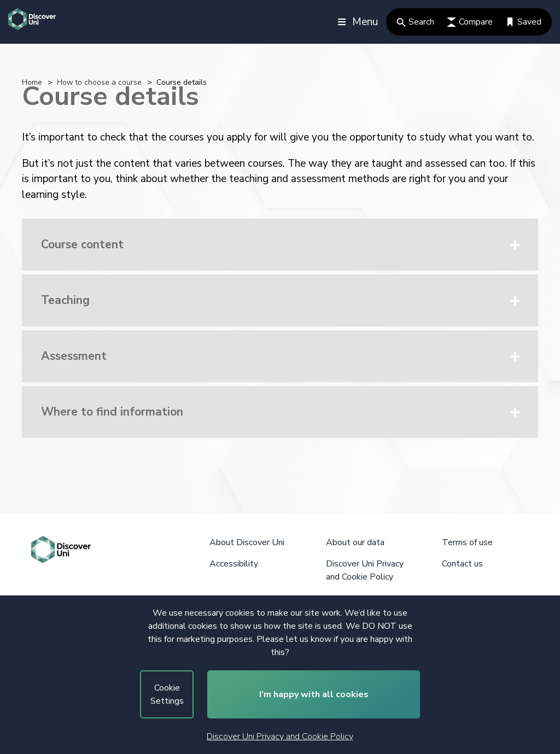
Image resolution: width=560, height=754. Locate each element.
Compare (470, 22)
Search (415, 22)
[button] (280, 245)
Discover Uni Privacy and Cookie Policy (280, 737)
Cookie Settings (167, 694)
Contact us (462, 564)
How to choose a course (99, 82)
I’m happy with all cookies (314, 694)
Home (32, 82)
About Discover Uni (247, 542)
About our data (355, 542)
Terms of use (467, 542)
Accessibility (234, 564)
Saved (523, 22)
